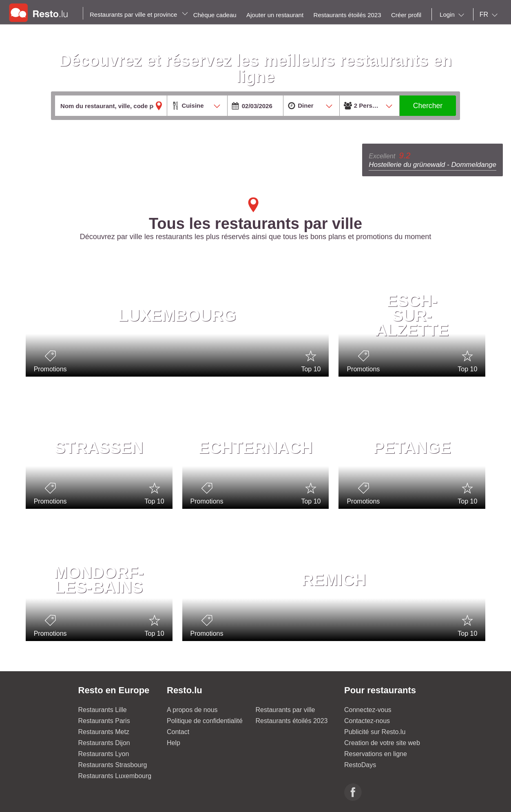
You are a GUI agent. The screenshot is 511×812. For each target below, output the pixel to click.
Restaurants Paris (104, 721)
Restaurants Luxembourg (115, 776)
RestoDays (360, 765)
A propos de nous (192, 710)
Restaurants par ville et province (139, 14)
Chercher (428, 106)
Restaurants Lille (103, 710)
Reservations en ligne (376, 754)
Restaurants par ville (285, 710)
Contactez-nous (367, 721)
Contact (178, 732)
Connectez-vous (368, 710)
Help (174, 743)
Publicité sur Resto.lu (375, 732)
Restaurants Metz (104, 732)
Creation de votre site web (382, 743)
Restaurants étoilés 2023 (292, 721)
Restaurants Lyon (104, 754)
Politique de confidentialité (205, 721)
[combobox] (453, 15)
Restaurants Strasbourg (113, 765)
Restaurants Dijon (104, 743)
